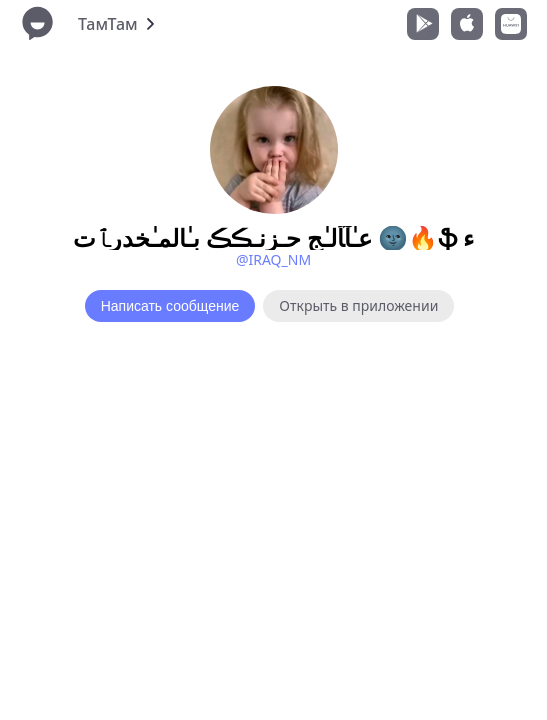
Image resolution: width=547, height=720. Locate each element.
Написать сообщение (170, 306)
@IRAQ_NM (273, 259)
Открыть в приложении (358, 305)
